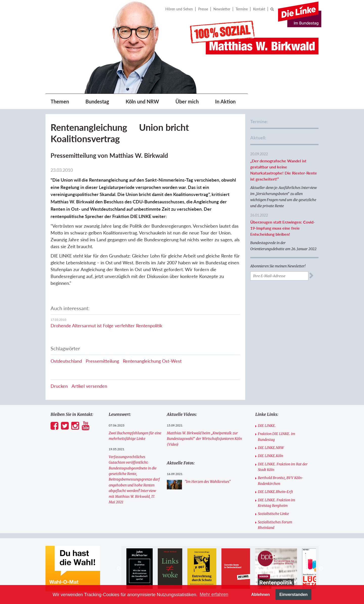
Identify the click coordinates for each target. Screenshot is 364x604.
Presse (203, 9)
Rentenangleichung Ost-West (152, 361)
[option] (139, 569)
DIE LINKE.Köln (270, 456)
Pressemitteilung (102, 361)
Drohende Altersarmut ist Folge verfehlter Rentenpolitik (106, 326)
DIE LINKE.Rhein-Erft (275, 492)
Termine (242, 9)
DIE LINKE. (267, 426)
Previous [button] (119, 569)
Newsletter (222, 9)
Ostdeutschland (66, 361)
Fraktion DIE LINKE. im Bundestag (277, 437)
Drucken (59, 386)
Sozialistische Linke (273, 514)
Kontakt (259, 9)
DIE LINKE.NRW (271, 448)
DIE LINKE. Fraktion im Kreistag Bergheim (277, 503)
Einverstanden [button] (293, 594)
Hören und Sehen (179, 9)
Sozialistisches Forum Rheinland (275, 525)
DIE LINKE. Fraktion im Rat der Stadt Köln (283, 467)
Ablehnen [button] (261, 594)
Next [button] (321, 569)
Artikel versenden (89, 386)
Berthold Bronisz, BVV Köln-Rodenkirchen (281, 481)
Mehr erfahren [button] (214, 594)
